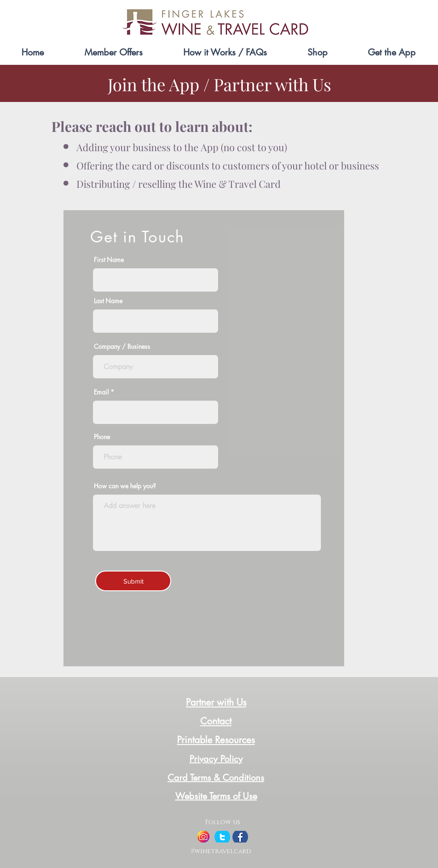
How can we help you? (125, 486)
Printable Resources (216, 740)
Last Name (108, 301)
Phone (102, 437)
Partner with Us (216, 702)
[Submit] (133, 581)
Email (101, 392)
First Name (109, 260)
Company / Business (122, 347)
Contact (216, 721)
